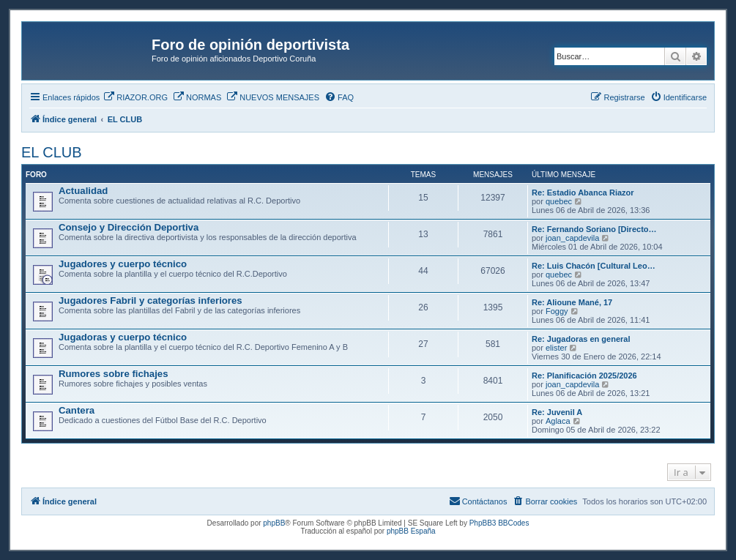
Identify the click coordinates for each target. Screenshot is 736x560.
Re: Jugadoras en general (581, 339)
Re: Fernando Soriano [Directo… (594, 229)
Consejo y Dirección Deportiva (129, 227)
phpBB (274, 523)
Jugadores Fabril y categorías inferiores (150, 300)
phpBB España (411, 531)
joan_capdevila (572, 238)
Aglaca (558, 421)
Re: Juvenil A (557, 412)
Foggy (557, 311)
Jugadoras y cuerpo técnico (123, 337)
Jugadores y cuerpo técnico (123, 264)
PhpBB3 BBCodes (499, 523)
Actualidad (83, 191)
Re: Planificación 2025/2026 (584, 376)
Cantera (77, 410)
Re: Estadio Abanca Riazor (583, 193)
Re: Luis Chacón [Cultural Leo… (594, 266)
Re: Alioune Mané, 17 (572, 302)
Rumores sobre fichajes (114, 374)
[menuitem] (135, 97)
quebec (559, 201)
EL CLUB (52, 152)
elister (556, 348)
